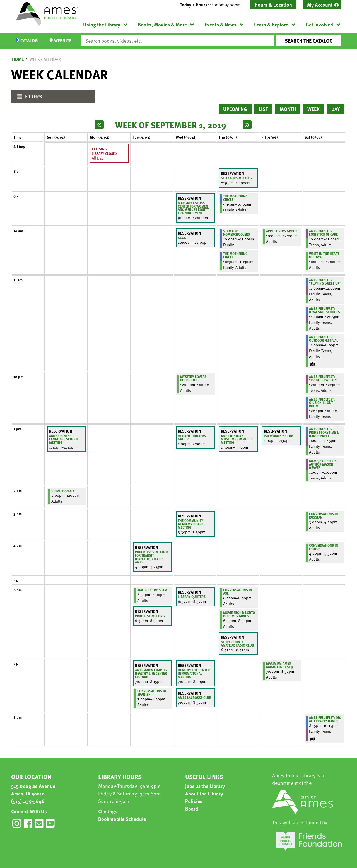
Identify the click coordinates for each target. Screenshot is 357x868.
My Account (320, 5)
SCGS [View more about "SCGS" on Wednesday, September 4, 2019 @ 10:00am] (182, 238)
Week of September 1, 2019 (171, 125)
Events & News (220, 24)
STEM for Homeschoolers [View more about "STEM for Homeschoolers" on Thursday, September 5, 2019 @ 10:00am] (237, 233)
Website (63, 41)
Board (192, 808)
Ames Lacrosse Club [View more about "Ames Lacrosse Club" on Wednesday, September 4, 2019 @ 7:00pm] (195, 698)
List (263, 109)
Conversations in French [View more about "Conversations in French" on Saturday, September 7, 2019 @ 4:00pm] (324, 547)
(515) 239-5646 (28, 801)
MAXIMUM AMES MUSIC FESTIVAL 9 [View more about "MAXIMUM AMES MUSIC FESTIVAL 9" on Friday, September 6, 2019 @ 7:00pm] (280, 665)
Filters (28, 98)
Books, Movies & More (162, 24)
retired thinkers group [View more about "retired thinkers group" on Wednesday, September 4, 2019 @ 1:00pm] (192, 437)
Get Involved (319, 24)
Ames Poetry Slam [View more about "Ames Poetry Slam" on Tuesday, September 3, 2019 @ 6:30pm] (152, 590)
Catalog (29, 41)
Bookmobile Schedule (122, 819)
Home (18, 59)
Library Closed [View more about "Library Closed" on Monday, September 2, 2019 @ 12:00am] (104, 153)
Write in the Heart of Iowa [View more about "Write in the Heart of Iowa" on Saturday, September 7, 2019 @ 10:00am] (324, 255)
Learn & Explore (271, 24)
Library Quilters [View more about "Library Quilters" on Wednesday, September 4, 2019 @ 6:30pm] (192, 597)
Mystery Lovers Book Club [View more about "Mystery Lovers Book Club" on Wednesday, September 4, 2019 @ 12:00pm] (193, 378)
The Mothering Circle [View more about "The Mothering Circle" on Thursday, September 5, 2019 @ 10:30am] (235, 255)
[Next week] (247, 125)
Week (313, 109)
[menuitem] (322, 5)
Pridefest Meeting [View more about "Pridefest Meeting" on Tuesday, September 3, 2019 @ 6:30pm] (150, 616)
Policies (194, 801)
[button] (213, 5)
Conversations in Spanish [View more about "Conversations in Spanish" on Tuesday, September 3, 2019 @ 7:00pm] (152, 693)
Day (336, 109)
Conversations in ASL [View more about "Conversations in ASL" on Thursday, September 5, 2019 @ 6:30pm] (238, 592)
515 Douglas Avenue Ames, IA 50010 (33, 790)
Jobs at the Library (205, 786)
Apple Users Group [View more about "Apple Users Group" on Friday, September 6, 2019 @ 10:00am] (282, 231)
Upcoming (235, 109)
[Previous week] (99, 125)
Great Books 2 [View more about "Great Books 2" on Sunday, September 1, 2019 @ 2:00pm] (63, 491)
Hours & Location (273, 5)
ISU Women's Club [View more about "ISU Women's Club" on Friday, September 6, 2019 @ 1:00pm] (278, 436)
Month (288, 109)
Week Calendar (45, 59)
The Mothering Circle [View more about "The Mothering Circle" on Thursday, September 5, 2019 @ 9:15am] (235, 198)
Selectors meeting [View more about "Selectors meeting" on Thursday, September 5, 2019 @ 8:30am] (236, 178)
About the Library (204, 793)
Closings (108, 811)
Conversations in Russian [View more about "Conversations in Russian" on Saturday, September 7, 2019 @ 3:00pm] (324, 515)
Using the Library (102, 24)
